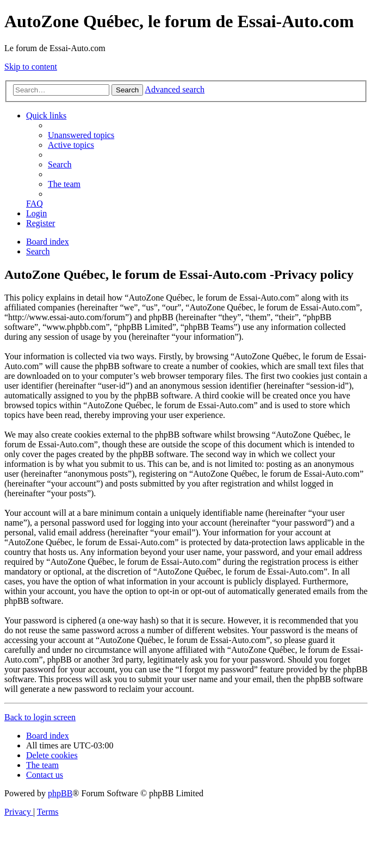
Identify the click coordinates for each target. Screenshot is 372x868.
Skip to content (31, 67)
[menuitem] (81, 135)
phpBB (60, 793)
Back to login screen (40, 717)
